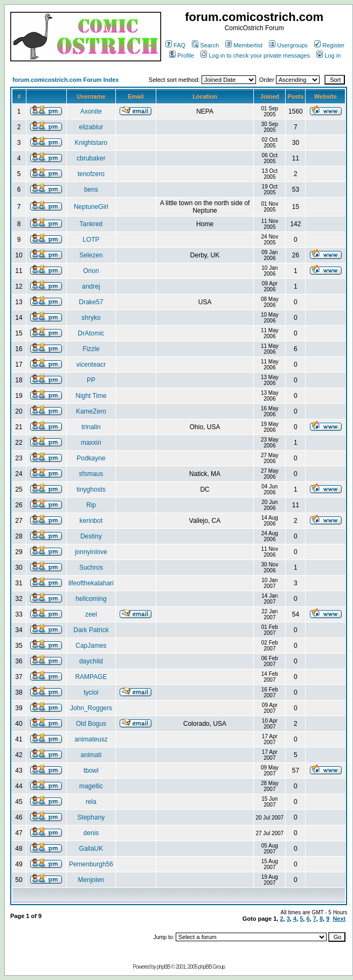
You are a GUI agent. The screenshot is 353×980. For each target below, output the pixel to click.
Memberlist (244, 45)
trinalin (91, 427)
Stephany (91, 817)
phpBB (164, 967)
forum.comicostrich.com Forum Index (65, 80)
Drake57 (91, 302)
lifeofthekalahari (91, 583)
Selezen (91, 255)
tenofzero (91, 174)
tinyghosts (91, 489)
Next (339, 919)
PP (91, 380)
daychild (91, 661)
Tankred (91, 224)
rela (91, 802)
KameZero (91, 411)
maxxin (91, 443)
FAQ (175, 45)
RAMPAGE (91, 677)
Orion (91, 271)
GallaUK (91, 849)
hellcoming (91, 599)
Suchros (91, 568)
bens (91, 190)
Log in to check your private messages (255, 55)
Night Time (91, 396)
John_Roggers (91, 708)
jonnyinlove (91, 552)
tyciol (91, 692)
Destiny (91, 536)
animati (91, 755)
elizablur (91, 127)
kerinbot (91, 521)
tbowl (91, 771)
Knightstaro (91, 143)
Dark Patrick (91, 630)
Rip (91, 505)
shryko (91, 318)
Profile (182, 55)
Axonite (91, 111)
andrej (91, 286)
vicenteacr (91, 365)
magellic (91, 786)
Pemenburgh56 (91, 864)
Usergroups (288, 45)
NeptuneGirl (91, 207)
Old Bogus (91, 724)
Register (329, 45)
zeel (91, 614)
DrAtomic (91, 333)
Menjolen (91, 880)
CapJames (91, 646)
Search (205, 45)
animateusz (91, 739)
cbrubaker (91, 158)
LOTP (91, 240)
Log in (328, 55)
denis (91, 833)
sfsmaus (91, 474)
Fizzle (91, 349)
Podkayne (91, 458)
